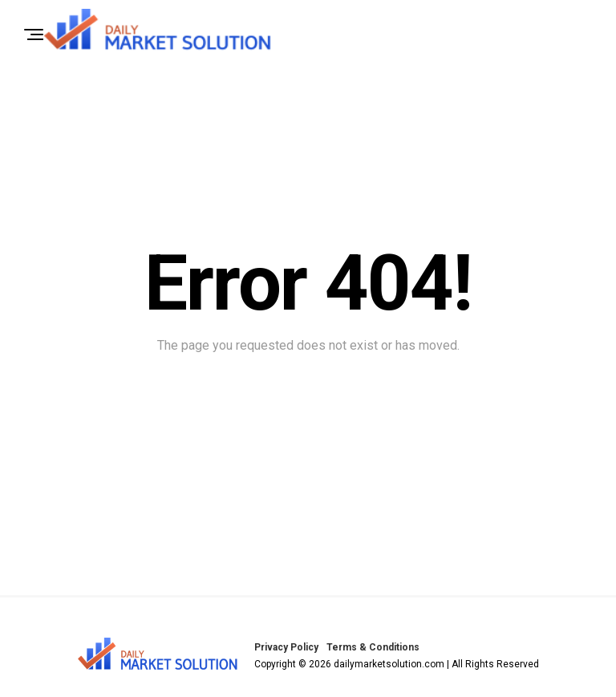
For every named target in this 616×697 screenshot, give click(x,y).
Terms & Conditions (373, 647)
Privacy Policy (286, 647)
